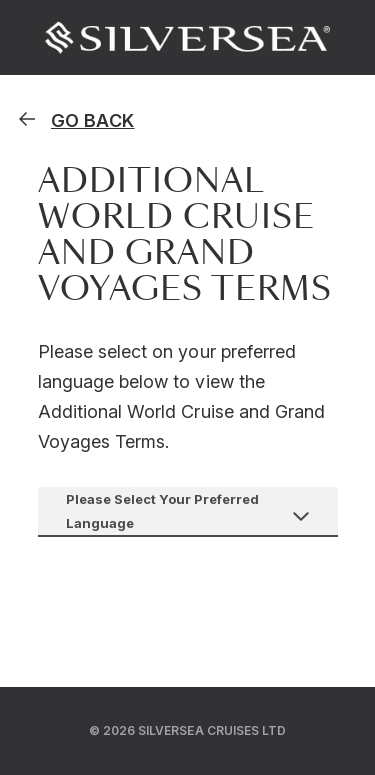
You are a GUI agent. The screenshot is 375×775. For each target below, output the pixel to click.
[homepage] (75, 120)
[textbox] (188, 511)
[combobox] (188, 511)
